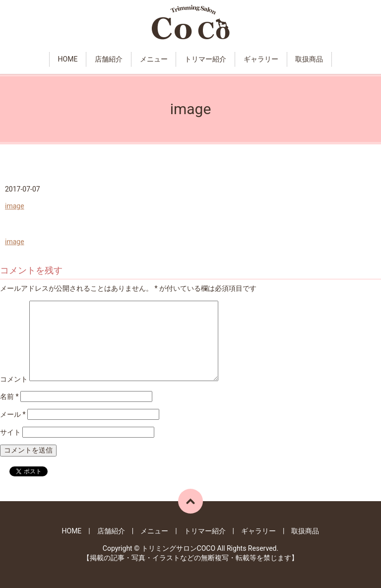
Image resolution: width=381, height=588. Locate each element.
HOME (68, 59)
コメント (14, 379)
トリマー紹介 (205, 59)
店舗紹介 (109, 59)
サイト (10, 432)
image (15, 206)
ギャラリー (261, 59)
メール (13, 414)
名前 (9, 396)
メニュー (154, 59)
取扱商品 (309, 59)
